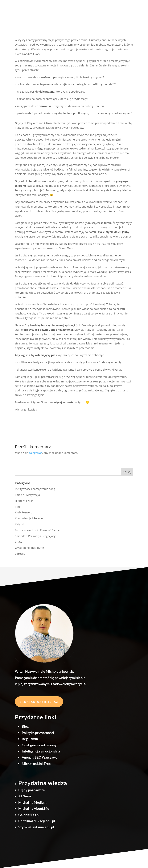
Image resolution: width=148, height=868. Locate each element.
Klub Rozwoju (24, 512)
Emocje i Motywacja (27, 495)
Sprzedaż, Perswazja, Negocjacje (36, 536)
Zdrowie (20, 554)
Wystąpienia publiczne (29, 548)
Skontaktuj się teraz (39, 702)
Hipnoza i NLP (24, 501)
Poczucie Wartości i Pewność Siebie (37, 530)
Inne (18, 507)
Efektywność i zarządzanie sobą (35, 489)
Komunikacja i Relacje (29, 518)
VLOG (18, 542)
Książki (19, 524)
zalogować (36, 453)
